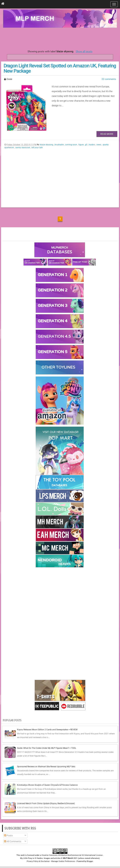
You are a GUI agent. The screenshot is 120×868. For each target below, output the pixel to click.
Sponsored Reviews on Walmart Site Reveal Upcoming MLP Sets (46, 767)
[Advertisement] (60, 38)
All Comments (13, 841)
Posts (8, 835)
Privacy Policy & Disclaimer (38, 861)
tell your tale (37, 148)
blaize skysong (47, 145)
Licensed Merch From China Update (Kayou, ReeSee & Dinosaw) (46, 803)
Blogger (90, 861)
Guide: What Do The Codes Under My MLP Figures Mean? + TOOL (47, 748)
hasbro (92, 145)
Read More (107, 134)
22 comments (109, 79)
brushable (59, 145)
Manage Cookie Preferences (63, 861)
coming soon (71, 145)
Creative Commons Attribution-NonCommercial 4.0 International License (72, 855)
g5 (86, 145)
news (99, 145)
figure (81, 145)
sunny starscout (23, 148)
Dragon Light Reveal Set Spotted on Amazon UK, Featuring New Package (60, 68)
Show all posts (84, 51)
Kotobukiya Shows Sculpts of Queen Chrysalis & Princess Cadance (47, 785)
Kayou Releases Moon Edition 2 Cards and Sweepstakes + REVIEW (47, 730)
